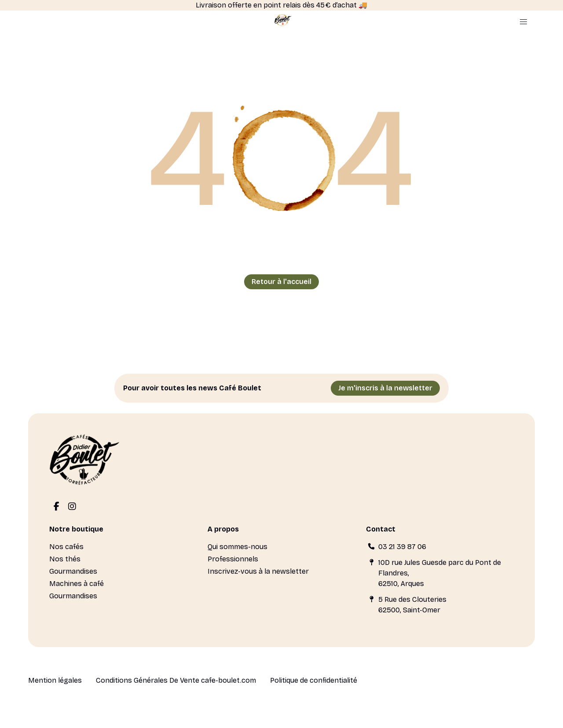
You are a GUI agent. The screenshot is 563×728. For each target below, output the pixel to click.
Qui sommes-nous (238, 547)
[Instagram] (72, 507)
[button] (523, 22)
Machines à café (77, 584)
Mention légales (55, 680)
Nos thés (65, 559)
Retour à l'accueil (281, 282)
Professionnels (233, 559)
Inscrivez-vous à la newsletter (258, 571)
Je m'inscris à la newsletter (385, 388)
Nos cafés (66, 547)
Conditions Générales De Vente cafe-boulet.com (176, 680)
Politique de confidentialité (314, 680)
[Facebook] (56, 507)
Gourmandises (73, 571)
